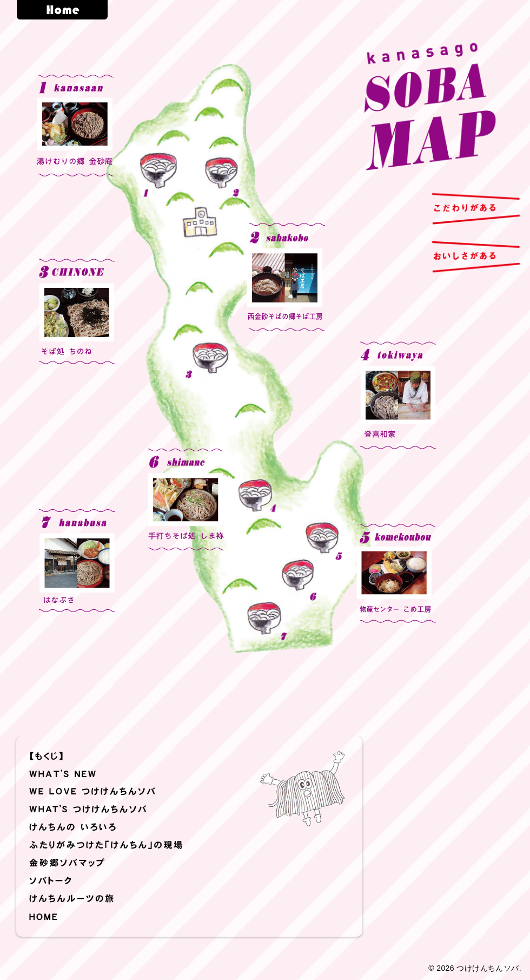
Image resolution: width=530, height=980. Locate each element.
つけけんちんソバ (488, 968)
